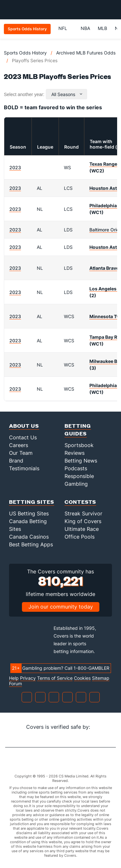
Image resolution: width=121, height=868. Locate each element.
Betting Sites (32, 502)
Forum (15, 684)
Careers (19, 445)
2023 (15, 167)
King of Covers (83, 521)
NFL (66, 28)
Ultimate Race (82, 529)
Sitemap (101, 678)
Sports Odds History (25, 53)
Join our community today (61, 607)
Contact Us (23, 437)
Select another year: (24, 94)
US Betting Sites (29, 513)
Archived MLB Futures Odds (86, 53)
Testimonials (24, 468)
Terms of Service (55, 678)
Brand (16, 461)
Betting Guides (78, 429)
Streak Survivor (83, 513)
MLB (102, 28)
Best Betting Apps (31, 544)
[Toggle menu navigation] (113, 10)
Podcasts (76, 468)
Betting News (81, 461)
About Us (24, 426)
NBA (85, 28)
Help (14, 678)
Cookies (82, 678)
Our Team (21, 453)
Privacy (28, 678)
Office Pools (80, 537)
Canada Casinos (29, 537)
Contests (80, 502)
